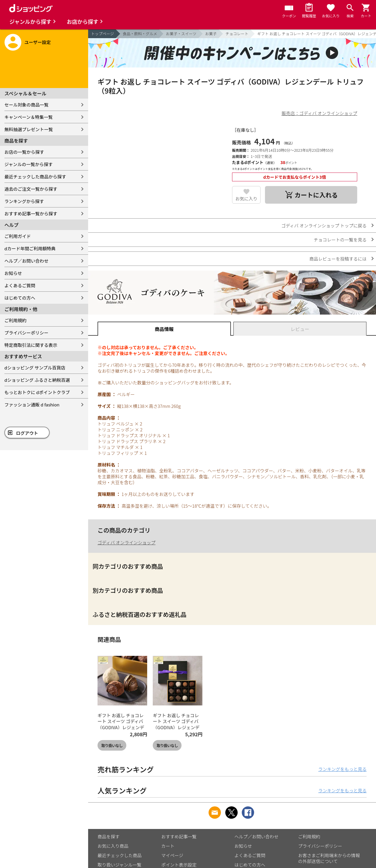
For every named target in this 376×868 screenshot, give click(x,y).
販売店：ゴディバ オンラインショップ (319, 113)
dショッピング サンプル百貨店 (35, 368)
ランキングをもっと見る (342, 769)
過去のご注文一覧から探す (31, 189)
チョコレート (237, 34)
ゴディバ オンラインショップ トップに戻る (324, 226)
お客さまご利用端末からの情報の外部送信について (329, 858)
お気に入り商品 (113, 846)
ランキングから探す (24, 201)
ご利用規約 (15, 320)
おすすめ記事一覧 (179, 836)
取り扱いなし (112, 745)
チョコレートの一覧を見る (340, 240)
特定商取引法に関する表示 (31, 345)
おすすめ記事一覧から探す (31, 213)
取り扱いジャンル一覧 (119, 865)
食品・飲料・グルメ (140, 34)
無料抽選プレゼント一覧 (29, 129)
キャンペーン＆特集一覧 (28, 117)
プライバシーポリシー (26, 333)
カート (168, 846)
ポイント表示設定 (179, 865)
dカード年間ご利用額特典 (30, 248)
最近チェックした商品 (120, 855)
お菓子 (211, 34)
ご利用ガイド (18, 236)
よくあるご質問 (20, 285)
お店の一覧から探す (24, 152)
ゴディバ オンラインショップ (126, 542)
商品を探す (109, 836)
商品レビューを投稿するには (338, 259)
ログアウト (27, 433)
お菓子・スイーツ (181, 34)
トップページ (103, 34)
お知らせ (13, 273)
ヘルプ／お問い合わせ (26, 261)
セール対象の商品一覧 (26, 105)
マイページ (172, 855)
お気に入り (246, 199)
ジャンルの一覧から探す (28, 164)
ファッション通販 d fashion (32, 405)
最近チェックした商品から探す (35, 177)
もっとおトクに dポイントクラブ (37, 392)
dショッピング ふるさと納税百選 (37, 380)
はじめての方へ (20, 298)
